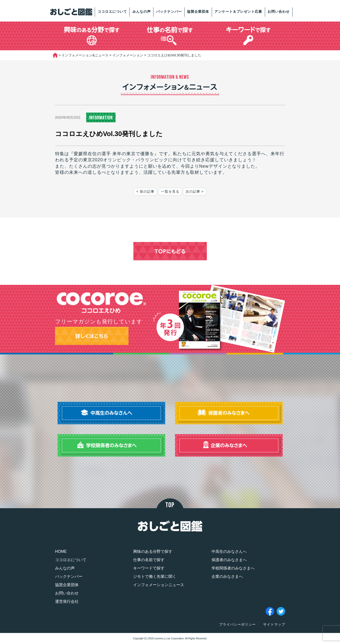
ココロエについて (112, 12)
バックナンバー (169, 12)
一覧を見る (170, 191)
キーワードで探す (149, 568)
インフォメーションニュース (159, 585)
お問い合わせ (279, 12)
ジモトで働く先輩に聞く (155, 576)
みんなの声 (142, 12)
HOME (61, 551)
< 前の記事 (145, 191)
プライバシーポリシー (237, 624)
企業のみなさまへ (227, 576)
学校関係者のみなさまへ (233, 568)
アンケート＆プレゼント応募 (238, 12)
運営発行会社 (67, 601)
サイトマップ (274, 624)
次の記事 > (195, 191)
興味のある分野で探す (153, 551)
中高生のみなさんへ (229, 551)
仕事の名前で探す (149, 560)
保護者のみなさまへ (229, 560)
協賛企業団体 (198, 12)
